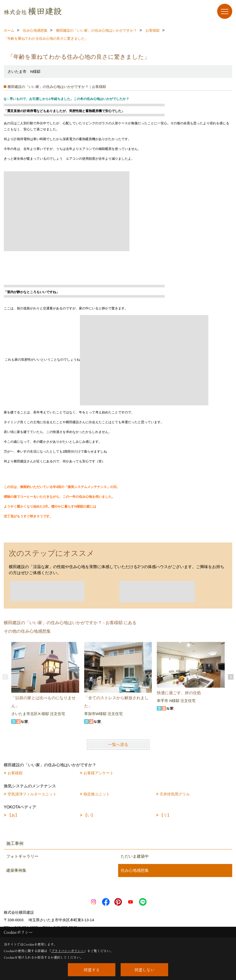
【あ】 (13, 815)
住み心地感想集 (135, 870)
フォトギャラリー (22, 856)
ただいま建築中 (135, 856)
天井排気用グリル (175, 794)
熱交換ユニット (97, 794)
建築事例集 (16, 870)
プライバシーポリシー (68, 951)
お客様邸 (15, 773)
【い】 (89, 815)
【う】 (165, 815)
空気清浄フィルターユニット (32, 794)
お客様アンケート (99, 773)
